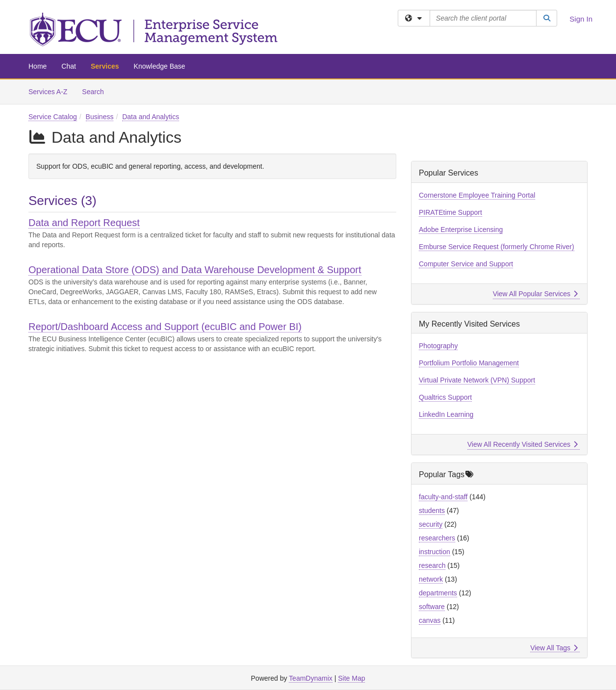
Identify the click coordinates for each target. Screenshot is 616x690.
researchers (437, 538)
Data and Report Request (84, 223)
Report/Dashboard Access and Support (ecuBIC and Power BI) (165, 327)
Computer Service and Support (466, 264)
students (432, 511)
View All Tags (554, 648)
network (431, 579)
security (431, 524)
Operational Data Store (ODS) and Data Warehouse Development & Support (195, 270)
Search (96, 91)
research (432, 565)
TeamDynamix (311, 678)
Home (38, 66)
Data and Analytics (151, 117)
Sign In (581, 19)
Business (100, 117)
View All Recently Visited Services (523, 444)
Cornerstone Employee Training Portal (477, 195)
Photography (438, 346)
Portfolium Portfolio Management (469, 363)
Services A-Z (48, 92)
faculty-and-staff (443, 497)
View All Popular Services (535, 294)
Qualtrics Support (445, 397)
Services (105, 66)
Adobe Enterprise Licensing (461, 230)
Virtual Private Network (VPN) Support (477, 380)
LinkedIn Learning (446, 414)
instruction (435, 552)
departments (438, 593)
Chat (69, 66)
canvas (430, 620)
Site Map (351, 678)
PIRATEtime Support (450, 212)
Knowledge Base (160, 66)
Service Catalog (53, 117)
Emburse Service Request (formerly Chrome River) (497, 247)
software (432, 607)
